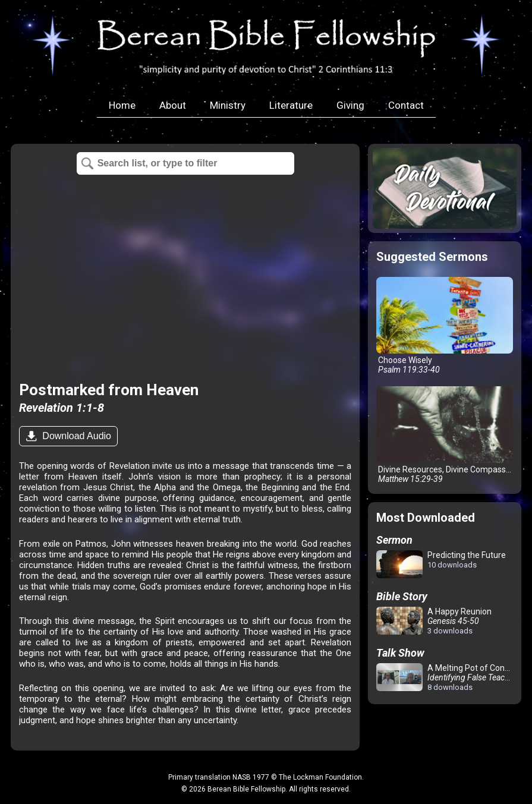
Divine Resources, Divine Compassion (447, 435)
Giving (350, 105)
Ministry (228, 105)
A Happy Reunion (434, 621)
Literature (291, 105)
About (173, 105)
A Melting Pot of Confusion (447, 677)
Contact (406, 105)
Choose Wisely (445, 326)
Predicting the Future (441, 565)
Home (122, 105)
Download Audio (75, 436)
